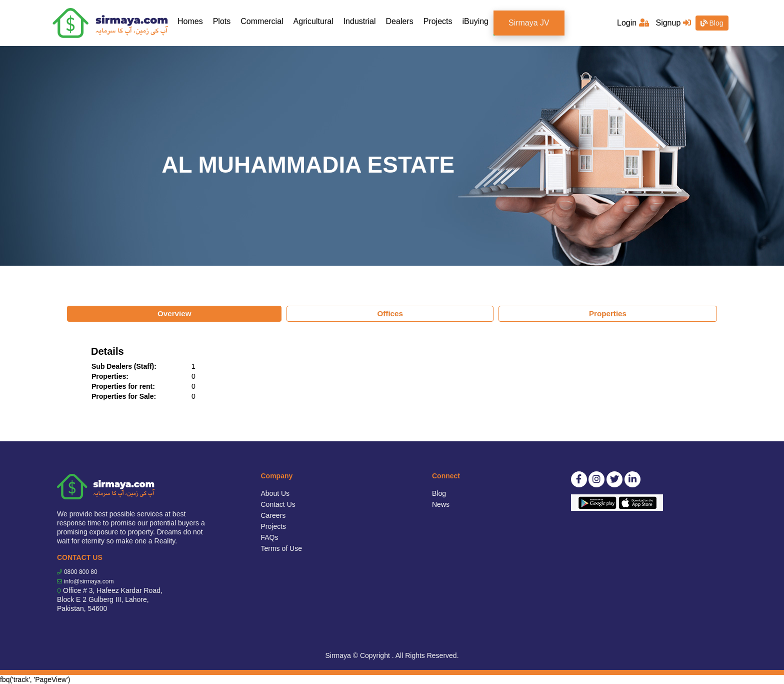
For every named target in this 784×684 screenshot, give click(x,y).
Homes (193, 21)
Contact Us (278, 504)
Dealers (400, 21)
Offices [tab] (390, 313)
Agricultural (313, 21)
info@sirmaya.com (89, 581)
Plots (222, 21)
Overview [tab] (174, 313)
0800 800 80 (81, 572)
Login (633, 23)
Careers (273, 515)
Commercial (262, 21)
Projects (438, 21)
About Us (275, 493)
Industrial (360, 21)
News (441, 504)
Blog (712, 23)
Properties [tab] (608, 313)
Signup (673, 23)
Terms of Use (281, 548)
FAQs (270, 537)
